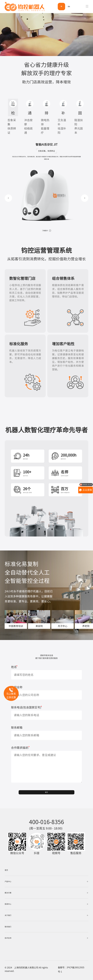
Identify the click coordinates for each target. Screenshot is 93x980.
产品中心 (47, 881)
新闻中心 (47, 904)
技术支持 (47, 938)
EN (69, 7)
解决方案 (47, 893)
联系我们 (8, 927)
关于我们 (47, 915)
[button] (8, 198)
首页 (6, 870)
